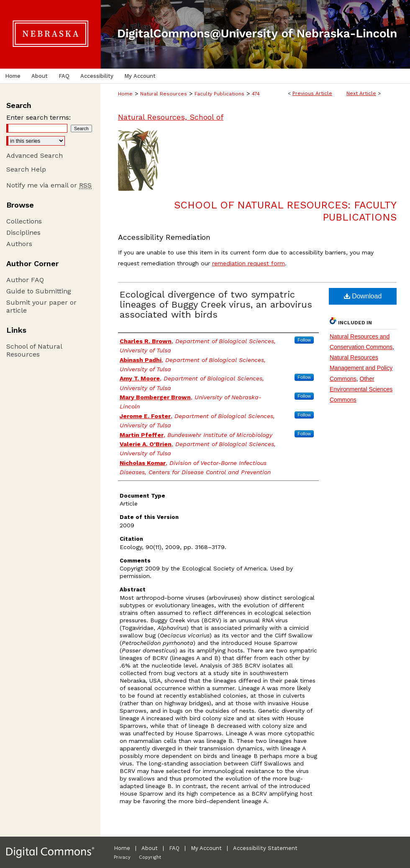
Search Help (26, 169)
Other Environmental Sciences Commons (361, 389)
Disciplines (23, 232)
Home (125, 94)
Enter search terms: (38, 117)
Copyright (150, 857)
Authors (19, 244)
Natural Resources (164, 94)
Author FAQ (25, 280)
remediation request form (249, 263)
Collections (24, 221)
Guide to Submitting (39, 291)
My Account (206, 848)
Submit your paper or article (41, 306)
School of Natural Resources (34, 350)
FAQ (174, 848)
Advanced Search (35, 155)
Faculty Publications (219, 94)
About (150, 848)
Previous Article (312, 93)
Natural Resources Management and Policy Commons (361, 368)
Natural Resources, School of (171, 117)
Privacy (122, 857)
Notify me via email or (49, 185)
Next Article (361, 93)
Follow (304, 340)
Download (363, 296)
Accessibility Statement (265, 848)
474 (256, 94)
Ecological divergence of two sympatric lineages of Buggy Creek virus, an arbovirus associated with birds (216, 304)
